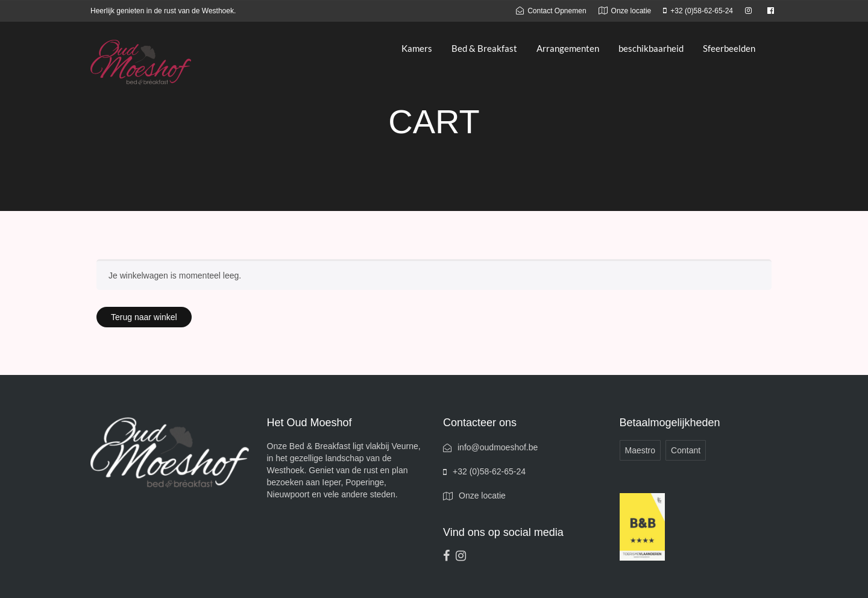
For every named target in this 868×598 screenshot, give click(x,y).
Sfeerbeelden (729, 48)
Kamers (417, 48)
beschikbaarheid (651, 48)
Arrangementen (568, 48)
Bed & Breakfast (484, 48)
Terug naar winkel (144, 317)
